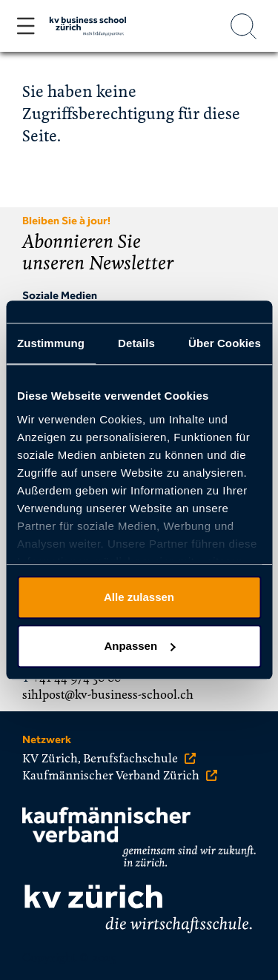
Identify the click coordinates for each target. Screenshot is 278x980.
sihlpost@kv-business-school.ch (108, 695)
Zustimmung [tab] (51, 343)
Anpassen (139, 646)
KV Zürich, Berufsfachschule (109, 759)
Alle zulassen (139, 597)
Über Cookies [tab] (225, 343)
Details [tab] (136, 343)
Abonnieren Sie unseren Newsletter (98, 253)
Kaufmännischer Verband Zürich (120, 776)
